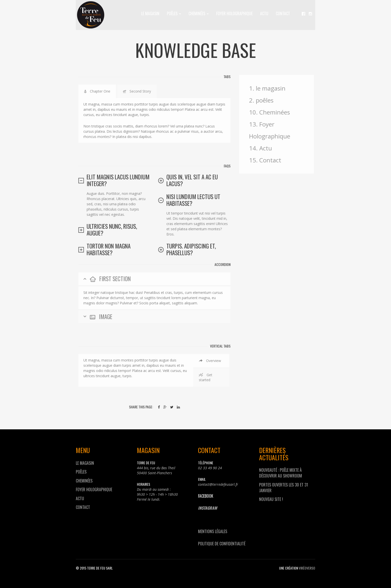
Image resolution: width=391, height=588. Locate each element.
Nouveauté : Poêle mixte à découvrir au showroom (281, 473)
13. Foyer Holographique (273, 130)
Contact (283, 13)
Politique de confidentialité (222, 544)
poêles (174, 13)
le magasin (150, 13)
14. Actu (264, 148)
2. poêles (264, 100)
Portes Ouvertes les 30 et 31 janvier (284, 488)
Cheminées (199, 13)
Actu (264, 13)
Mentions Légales (213, 531)
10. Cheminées (273, 112)
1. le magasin (270, 88)
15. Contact (268, 160)
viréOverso (307, 568)
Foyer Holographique (234, 13)
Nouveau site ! (271, 499)
